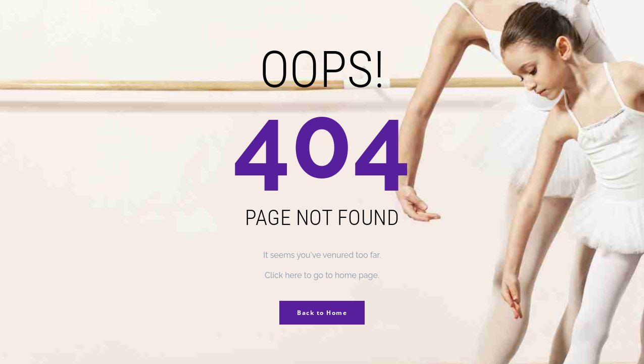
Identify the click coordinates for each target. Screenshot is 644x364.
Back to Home (322, 313)
